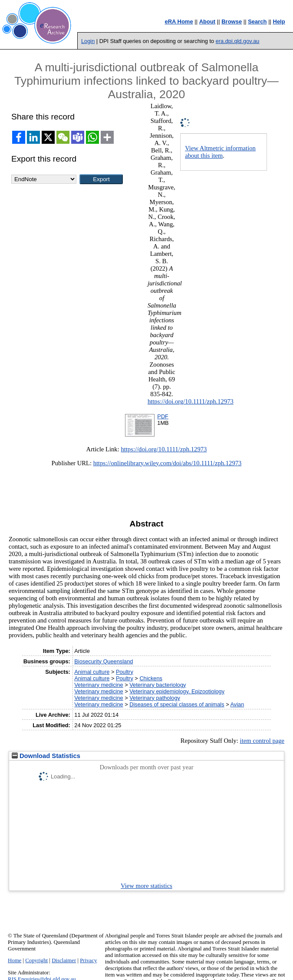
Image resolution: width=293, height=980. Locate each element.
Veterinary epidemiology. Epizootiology (177, 691)
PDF (163, 416)
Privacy (88, 960)
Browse (232, 22)
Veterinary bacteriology (158, 685)
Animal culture (92, 672)
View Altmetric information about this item (220, 152)
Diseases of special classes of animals (177, 704)
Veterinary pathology (155, 698)
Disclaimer (64, 960)
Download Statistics (46, 756)
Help (279, 22)
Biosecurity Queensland (104, 661)
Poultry (125, 672)
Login (88, 41)
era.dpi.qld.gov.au (238, 41)
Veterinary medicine (99, 685)
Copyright (36, 960)
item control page (262, 741)
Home (15, 960)
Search (257, 22)
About (207, 22)
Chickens (151, 678)
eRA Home (179, 22)
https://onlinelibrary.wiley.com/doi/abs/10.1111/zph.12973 (168, 463)
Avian (237, 704)
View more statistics (146, 886)
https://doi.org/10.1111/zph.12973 (191, 401)
